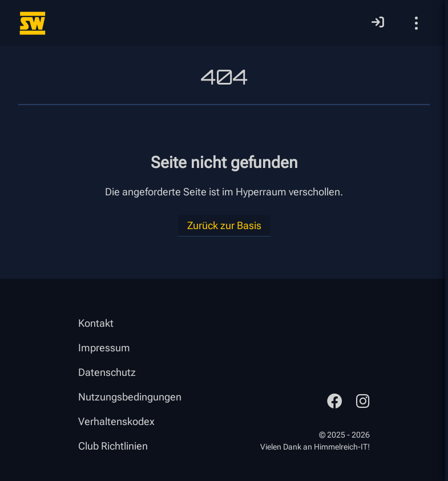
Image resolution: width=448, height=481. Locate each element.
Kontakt (96, 323)
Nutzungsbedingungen (130, 397)
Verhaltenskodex (116, 421)
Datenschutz (107, 372)
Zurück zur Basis (224, 225)
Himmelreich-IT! (342, 447)
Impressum (104, 348)
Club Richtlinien (113, 446)
